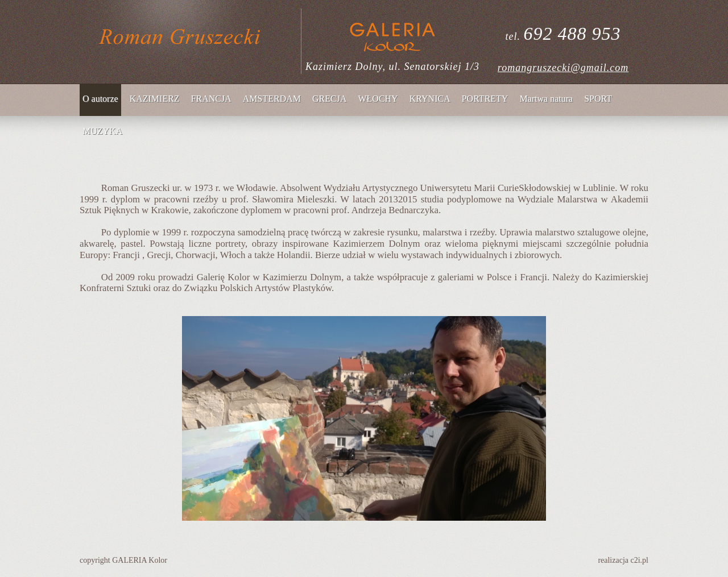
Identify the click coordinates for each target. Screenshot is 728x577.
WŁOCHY (378, 99)
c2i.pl (640, 560)
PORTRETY (485, 99)
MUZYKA (102, 131)
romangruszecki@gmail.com (563, 68)
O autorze (100, 99)
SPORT (598, 99)
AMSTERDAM (272, 99)
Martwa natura (546, 99)
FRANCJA (211, 99)
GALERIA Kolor (140, 560)
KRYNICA (430, 99)
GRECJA (329, 99)
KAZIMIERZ (155, 99)
